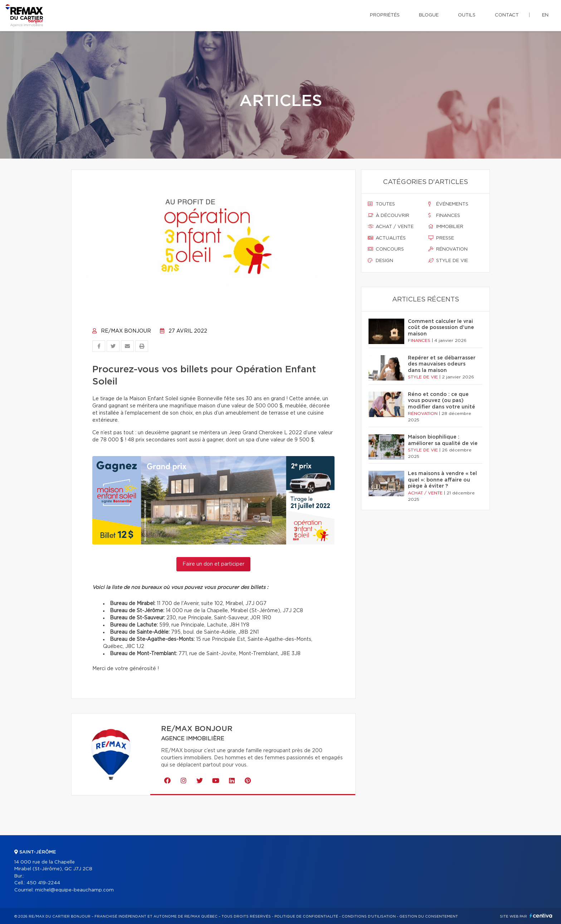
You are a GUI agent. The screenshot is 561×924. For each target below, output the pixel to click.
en (545, 15)
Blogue (429, 15)
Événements (448, 204)
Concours (386, 249)
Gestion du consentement (429, 916)
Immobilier (446, 227)
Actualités (387, 238)
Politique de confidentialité (306, 916)
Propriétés (385, 15)
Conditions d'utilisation (369, 916)
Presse (441, 238)
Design (380, 261)
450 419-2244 (43, 883)
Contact (507, 15)
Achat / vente (391, 227)
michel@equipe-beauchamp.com (74, 890)
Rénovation (448, 249)
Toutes (381, 204)
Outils (467, 15)
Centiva (541, 916)
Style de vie (448, 261)
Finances (444, 216)
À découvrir (389, 216)
